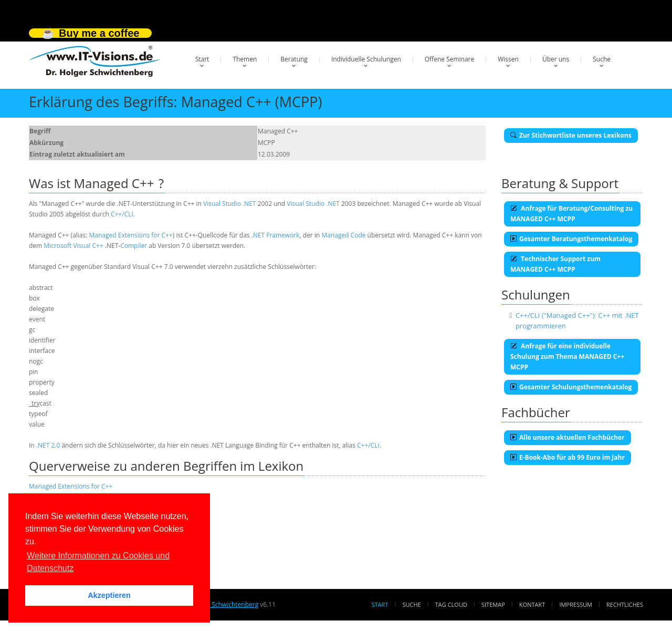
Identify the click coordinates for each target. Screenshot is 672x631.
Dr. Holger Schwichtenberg (219, 604)
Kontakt (532, 604)
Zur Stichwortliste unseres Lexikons (571, 135)
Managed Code (343, 235)
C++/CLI (122, 214)
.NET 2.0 (48, 445)
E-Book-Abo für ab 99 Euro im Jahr (568, 457)
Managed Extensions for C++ (131, 235)
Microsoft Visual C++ (73, 246)
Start (202, 59)
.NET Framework (276, 235)
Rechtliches (625, 604)
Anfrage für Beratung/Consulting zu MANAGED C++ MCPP (571, 214)
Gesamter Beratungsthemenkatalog (571, 239)
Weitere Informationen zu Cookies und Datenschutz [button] (98, 562)
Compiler (134, 246)
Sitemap (493, 604)
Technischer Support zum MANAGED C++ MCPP (555, 264)
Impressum (575, 604)
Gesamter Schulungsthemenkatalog (571, 387)
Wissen (508, 59)
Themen (245, 59)
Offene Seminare (450, 59)
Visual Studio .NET (229, 204)
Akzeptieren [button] (109, 595)
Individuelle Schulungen (366, 59)
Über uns (556, 59)
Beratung (294, 59)
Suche (602, 59)
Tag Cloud (451, 604)
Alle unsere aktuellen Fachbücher (568, 437)
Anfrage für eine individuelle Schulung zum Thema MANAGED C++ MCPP (567, 356)
